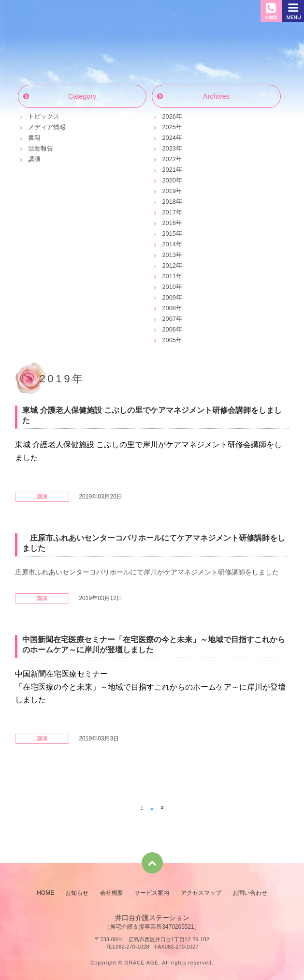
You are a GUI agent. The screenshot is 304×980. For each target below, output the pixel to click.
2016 (169, 223)
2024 (169, 138)
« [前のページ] (142, 807)
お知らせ (152, 53)
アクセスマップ (201, 893)
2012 (169, 265)
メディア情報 (47, 127)
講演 (34, 159)
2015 (169, 234)
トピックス (44, 116)
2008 (169, 308)
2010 (169, 287)
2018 (169, 202)
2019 (169, 191)
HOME (45, 893)
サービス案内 (152, 893)
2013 (169, 255)
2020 (169, 180)
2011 (169, 276)
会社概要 (112, 893)
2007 (169, 319)
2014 (169, 244)
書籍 (34, 138)
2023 (169, 148)
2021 (169, 170)
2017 (169, 212)
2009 (169, 297)
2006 (169, 329)
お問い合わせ (250, 893)
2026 (169, 116)
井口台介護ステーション (54, 13)
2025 (169, 127)
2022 (169, 159)
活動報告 (41, 148)
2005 (169, 340)
